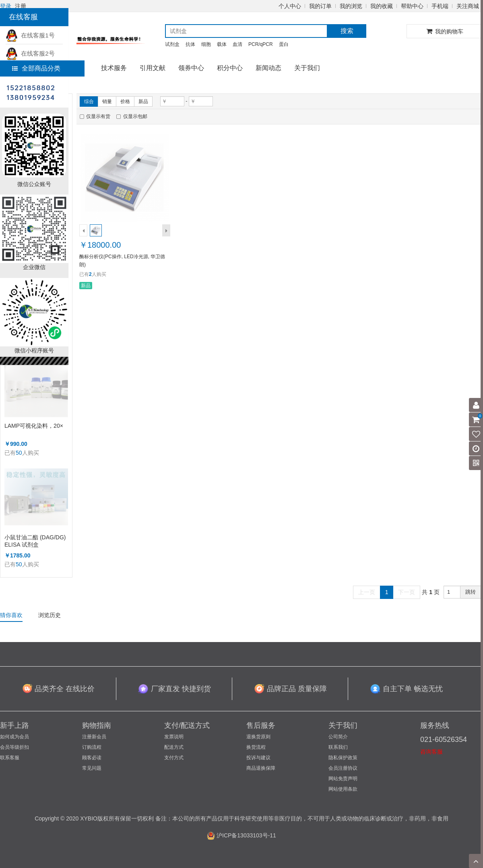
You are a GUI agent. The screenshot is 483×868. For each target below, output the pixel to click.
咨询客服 (431, 752)
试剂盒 (172, 44)
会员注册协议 (343, 768)
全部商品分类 (36, 68)
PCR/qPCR (261, 44)
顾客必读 (92, 758)
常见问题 (92, 768)
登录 (6, 6)
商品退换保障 (261, 768)
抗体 (190, 44)
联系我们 (338, 747)
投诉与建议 (258, 758)
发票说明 (174, 737)
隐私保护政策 (343, 758)
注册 (21, 6)
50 (19, 453)
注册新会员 (94, 737)
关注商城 (468, 6)
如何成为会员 (14, 737)
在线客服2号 (30, 53)
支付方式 (174, 758)
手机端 (440, 6)
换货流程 (256, 747)
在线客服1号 (30, 35)
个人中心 (290, 6)
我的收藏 (382, 6)
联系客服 (10, 758)
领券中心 (191, 68)
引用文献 (153, 68)
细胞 (206, 44)
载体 (222, 44)
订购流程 (92, 747)
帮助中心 (412, 6)
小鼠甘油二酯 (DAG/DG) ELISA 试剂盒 (35, 541)
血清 (237, 44)
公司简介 (338, 737)
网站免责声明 (343, 779)
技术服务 (114, 68)
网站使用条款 (343, 789)
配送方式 (174, 747)
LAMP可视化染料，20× (34, 426)
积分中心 (230, 68)
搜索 (347, 31)
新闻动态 (268, 68)
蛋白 (284, 44)
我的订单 (320, 6)
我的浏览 (351, 6)
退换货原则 (258, 737)
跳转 (471, 592)
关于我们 (307, 68)
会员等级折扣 (14, 747)
